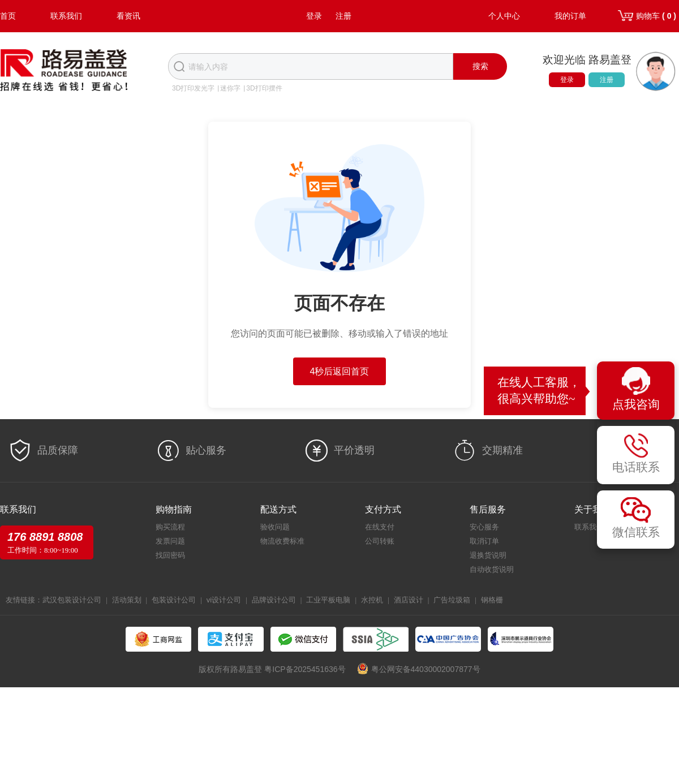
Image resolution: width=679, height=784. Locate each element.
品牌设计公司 (274, 600)
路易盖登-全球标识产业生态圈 (64, 71)
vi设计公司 (224, 600)
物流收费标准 (282, 541)
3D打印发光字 (193, 88)
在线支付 (380, 527)
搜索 (480, 66)
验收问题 (275, 527)
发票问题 (170, 541)
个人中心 (504, 16)
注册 (343, 16)
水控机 (372, 600)
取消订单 (484, 541)
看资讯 (128, 16)
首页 (8, 16)
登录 (314, 16)
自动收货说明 (492, 569)
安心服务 (484, 527)
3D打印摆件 (264, 88)
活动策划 (127, 600)
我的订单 (570, 16)
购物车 (656, 16)
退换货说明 (488, 555)
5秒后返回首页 (340, 371)
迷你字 (230, 88)
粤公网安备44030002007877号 (426, 669)
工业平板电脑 (328, 600)
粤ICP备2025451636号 (305, 669)
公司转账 (380, 541)
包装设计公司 (174, 600)
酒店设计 (409, 600)
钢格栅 (492, 600)
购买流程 (170, 527)
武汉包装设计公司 (72, 600)
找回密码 (170, 555)
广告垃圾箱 (452, 600)
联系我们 (66, 16)
